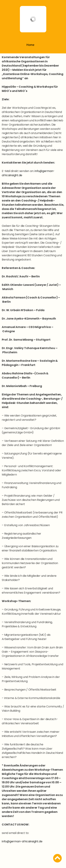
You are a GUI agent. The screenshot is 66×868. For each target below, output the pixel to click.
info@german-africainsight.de (22, 841)
